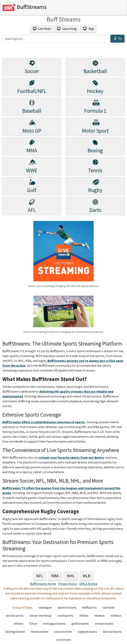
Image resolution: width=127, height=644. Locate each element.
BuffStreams (25, 7)
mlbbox (116, 615)
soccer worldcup (40, 615)
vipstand (108, 607)
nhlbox (18, 623)
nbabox (99, 615)
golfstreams (80, 623)
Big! (88, 29)
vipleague (45, 607)
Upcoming (67, 29)
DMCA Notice (88, 584)
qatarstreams (67, 607)
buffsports (90, 607)
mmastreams (104, 623)
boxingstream (15, 632)
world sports (15, 615)
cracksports (65, 615)
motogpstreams (54, 623)
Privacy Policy (68, 584)
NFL (40, 576)
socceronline (63, 632)
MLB (87, 576)
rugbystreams (87, 632)
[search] (56, 39)
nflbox (84, 615)
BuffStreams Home (43, 584)
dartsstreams (112, 632)
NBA (55, 576)
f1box (33, 623)
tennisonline (40, 632)
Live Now (41, 29)
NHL (71, 576)
